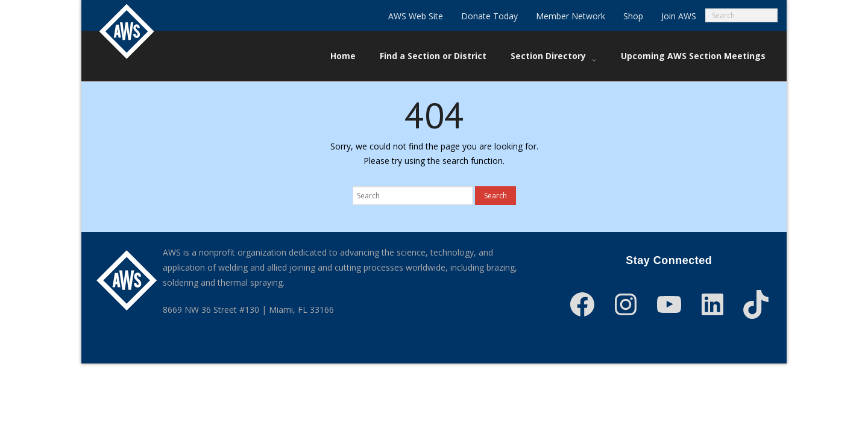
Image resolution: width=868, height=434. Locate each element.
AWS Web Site (416, 16)
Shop (633, 16)
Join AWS (679, 16)
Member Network (571, 16)
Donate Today (489, 16)
